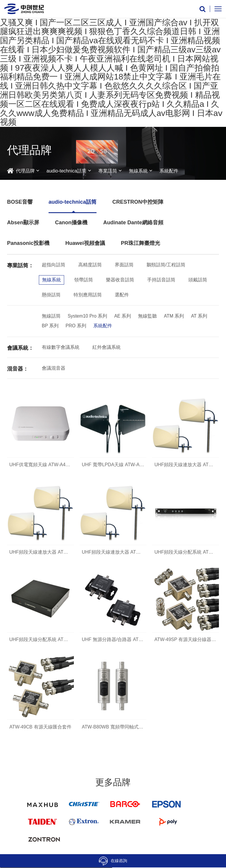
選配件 (122, 295)
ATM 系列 (175, 316)
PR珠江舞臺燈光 (141, 243)
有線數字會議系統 (61, 348)
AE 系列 (124, 316)
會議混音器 (54, 369)
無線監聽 (148, 316)
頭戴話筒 (198, 280)
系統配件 (169, 171)
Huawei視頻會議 (85, 243)
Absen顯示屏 (23, 223)
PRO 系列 (76, 326)
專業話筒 (108, 171)
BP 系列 (50, 326)
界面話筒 (124, 265)
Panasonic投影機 (28, 243)
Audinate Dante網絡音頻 (133, 223)
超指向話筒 (54, 265)
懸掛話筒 (51, 295)
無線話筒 (51, 316)
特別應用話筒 (88, 295)
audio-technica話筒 (67, 171)
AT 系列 (200, 316)
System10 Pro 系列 (88, 316)
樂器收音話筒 (120, 280)
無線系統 (138, 171)
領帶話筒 (84, 280)
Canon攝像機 (71, 223)
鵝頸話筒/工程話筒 (166, 265)
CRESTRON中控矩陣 (138, 202)
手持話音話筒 (161, 280)
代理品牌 (25, 171)
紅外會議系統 (107, 348)
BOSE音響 (20, 202)
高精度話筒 (90, 265)
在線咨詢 (113, 861)
